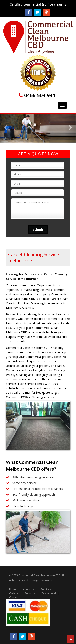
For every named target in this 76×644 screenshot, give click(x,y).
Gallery (14, 593)
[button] (6, 128)
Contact (14, 597)
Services (46, 589)
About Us (28, 589)
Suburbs (30, 593)
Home (13, 589)
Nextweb (49, 580)
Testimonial (49, 593)
